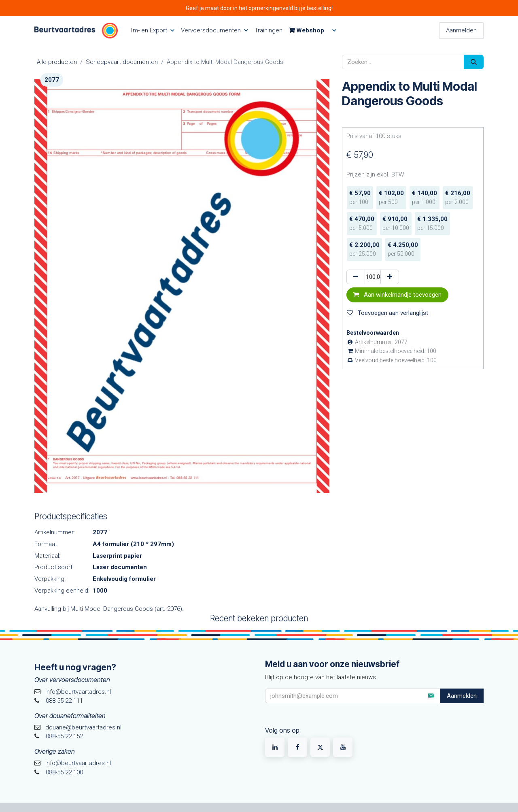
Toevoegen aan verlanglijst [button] (387, 313)
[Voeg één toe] (390, 277)
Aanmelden (461, 30)
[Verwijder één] (356, 277)
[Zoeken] (474, 62)
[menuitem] (153, 31)
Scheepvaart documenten (122, 62)
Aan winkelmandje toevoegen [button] (397, 295)
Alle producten (57, 62)
